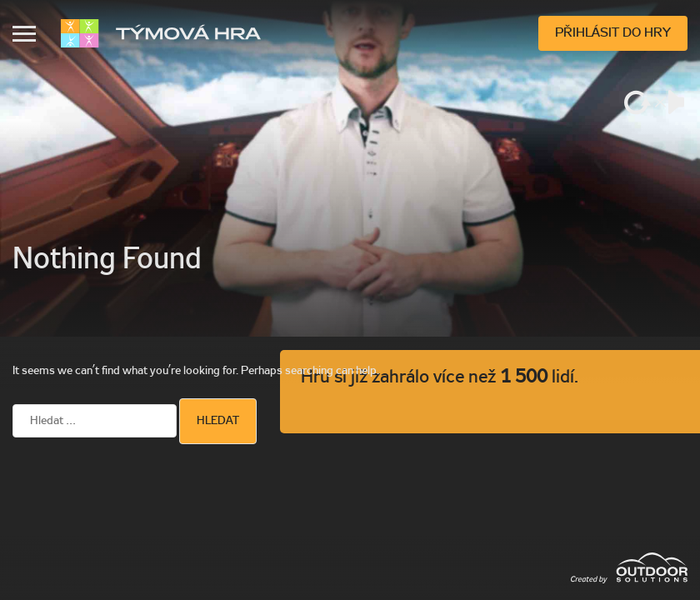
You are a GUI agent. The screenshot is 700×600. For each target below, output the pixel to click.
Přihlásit (613, 33)
